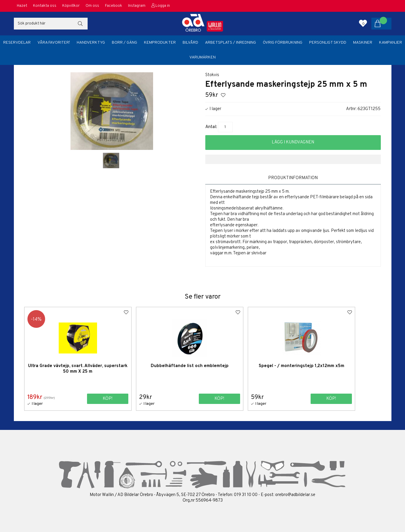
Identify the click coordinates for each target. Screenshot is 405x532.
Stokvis (212, 75)
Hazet (22, 6)
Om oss (92, 6)
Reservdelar (17, 43)
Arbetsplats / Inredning (231, 43)
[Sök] (51, 24)
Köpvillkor (71, 6)
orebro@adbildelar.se (295, 495)
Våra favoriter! (54, 43)
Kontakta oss (45, 6)
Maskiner (363, 43)
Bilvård (190, 43)
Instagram (137, 6)
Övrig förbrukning (283, 43)
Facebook (114, 6)
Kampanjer (391, 43)
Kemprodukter (160, 43)
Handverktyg (91, 43)
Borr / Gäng (124, 43)
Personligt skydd (328, 43)
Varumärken (203, 57)
